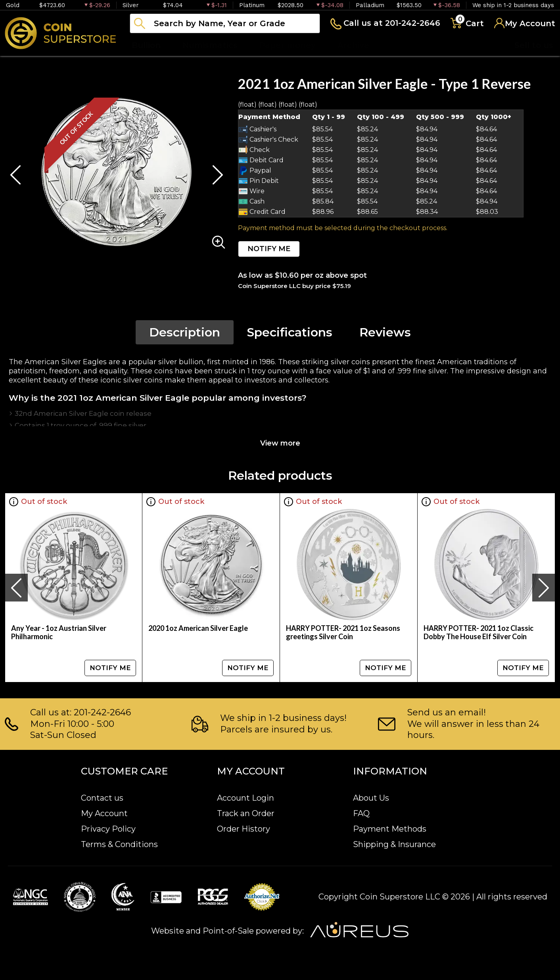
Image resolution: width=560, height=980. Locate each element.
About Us (371, 798)
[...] (225, 23)
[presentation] (16, 588)
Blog (401, 45)
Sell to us (534, 45)
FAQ (361, 813)
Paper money (288, 45)
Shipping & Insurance (394, 844)
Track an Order (246, 813)
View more (280, 443)
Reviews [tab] (385, 332)
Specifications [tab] (290, 332)
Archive (353, 45)
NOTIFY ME (269, 249)
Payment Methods (390, 829)
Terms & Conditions (119, 844)
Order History (244, 829)
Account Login (245, 798)
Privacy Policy (108, 829)
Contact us (102, 798)
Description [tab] (185, 332)
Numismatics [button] (210, 45)
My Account (104, 813)
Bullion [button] (146, 45)
